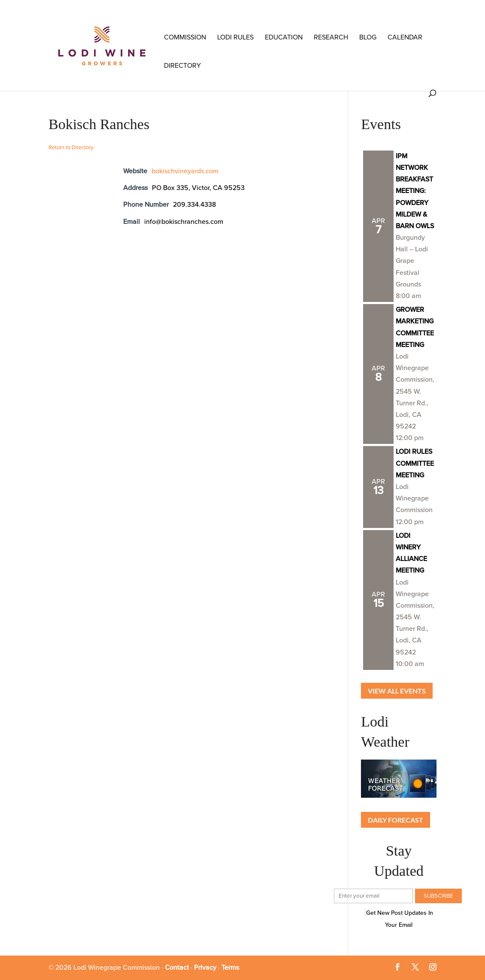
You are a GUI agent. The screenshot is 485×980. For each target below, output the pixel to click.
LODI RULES (235, 37)
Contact (177, 968)
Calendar (405, 37)
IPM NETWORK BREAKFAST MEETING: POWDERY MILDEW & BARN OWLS (415, 191)
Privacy (205, 968)
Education (284, 37)
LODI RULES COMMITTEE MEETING (415, 463)
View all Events (397, 691)
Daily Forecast (396, 820)
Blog (368, 37)
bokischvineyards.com (185, 171)
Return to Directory (71, 148)
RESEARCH (331, 37)
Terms (230, 968)
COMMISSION (185, 37)
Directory (182, 66)
